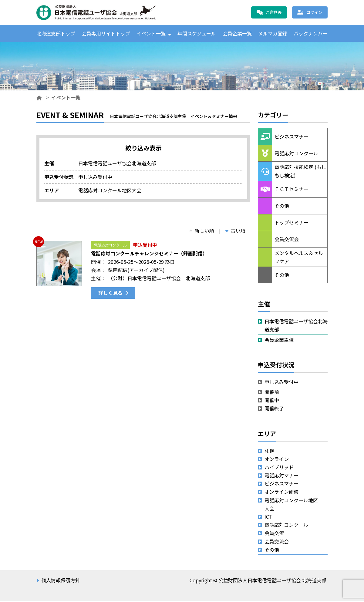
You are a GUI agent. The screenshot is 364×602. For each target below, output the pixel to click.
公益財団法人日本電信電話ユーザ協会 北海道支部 (102, 12)
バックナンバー (311, 34)
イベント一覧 (151, 34)
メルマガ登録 (273, 34)
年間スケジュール (197, 34)
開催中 (272, 401)
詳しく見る (110, 294)
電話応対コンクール (110, 246)
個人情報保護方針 (61, 581)
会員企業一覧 (237, 34)
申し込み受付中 (281, 383)
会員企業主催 (279, 341)
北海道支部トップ (56, 34)
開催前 (272, 393)
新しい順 (202, 231)
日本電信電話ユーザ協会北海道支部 (296, 326)
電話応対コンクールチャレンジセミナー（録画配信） (149, 254)
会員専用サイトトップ (106, 34)
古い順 (235, 231)
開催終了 (274, 409)
